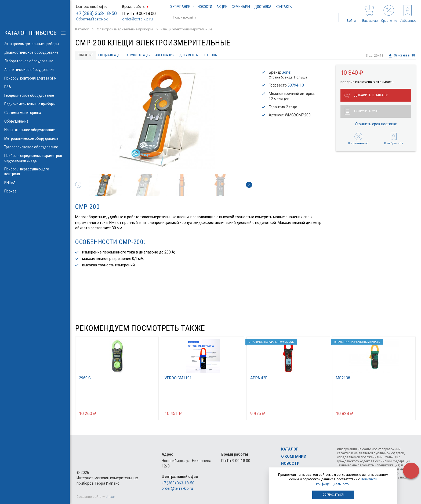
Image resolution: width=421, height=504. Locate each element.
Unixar (110, 497)
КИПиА (35, 183)
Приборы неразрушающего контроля (35, 171)
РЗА (35, 87)
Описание (88, 56)
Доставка (263, 7)
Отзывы (237, 56)
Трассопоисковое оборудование (35, 147)
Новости (205, 7)
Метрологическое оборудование (35, 138)
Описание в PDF (402, 56)
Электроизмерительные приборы (35, 44)
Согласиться (333, 495)
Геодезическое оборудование (35, 95)
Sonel (286, 73)
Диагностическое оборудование (35, 52)
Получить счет (362, 113)
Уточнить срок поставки (376, 125)
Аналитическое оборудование (35, 70)
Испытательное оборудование (35, 130)
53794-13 (296, 87)
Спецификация (117, 56)
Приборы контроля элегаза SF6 (35, 78)
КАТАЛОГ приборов (30, 33)
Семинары (241, 7)
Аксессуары (183, 56)
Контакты (284, 7)
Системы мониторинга (35, 113)
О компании (182, 7)
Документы (212, 56)
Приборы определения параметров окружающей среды (35, 158)
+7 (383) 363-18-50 (96, 13)
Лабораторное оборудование (35, 61)
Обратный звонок (92, 19)
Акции (222, 7)
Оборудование (35, 121)
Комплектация (151, 56)
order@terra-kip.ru (137, 19)
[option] (164, 119)
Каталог (290, 449)
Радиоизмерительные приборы (35, 104)
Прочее (35, 191)
